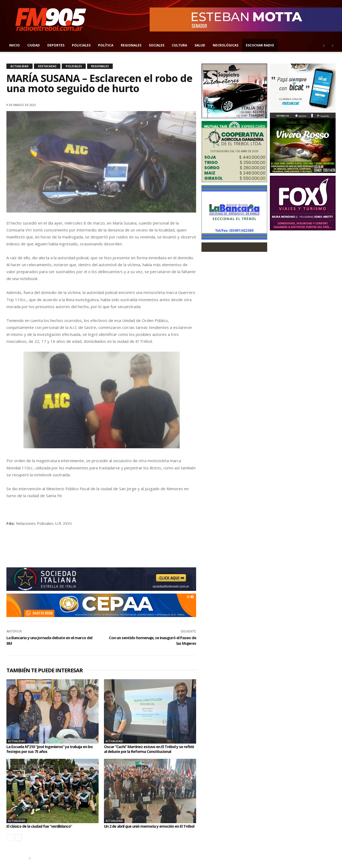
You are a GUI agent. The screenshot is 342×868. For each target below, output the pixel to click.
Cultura (179, 45)
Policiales (81, 45)
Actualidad (20, 66)
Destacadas (47, 66)
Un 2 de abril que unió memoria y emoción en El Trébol (148, 828)
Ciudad (34, 45)
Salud (200, 45)
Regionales (131, 45)
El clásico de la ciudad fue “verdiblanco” (43, 826)
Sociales (157, 45)
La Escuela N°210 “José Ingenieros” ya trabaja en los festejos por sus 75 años (52, 749)
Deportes (56, 45)
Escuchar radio (260, 45)
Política (106, 45)
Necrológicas (226, 45)
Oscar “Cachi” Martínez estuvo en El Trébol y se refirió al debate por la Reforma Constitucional (148, 749)
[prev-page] (10, 842)
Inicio (14, 45)
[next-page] (18, 842)
